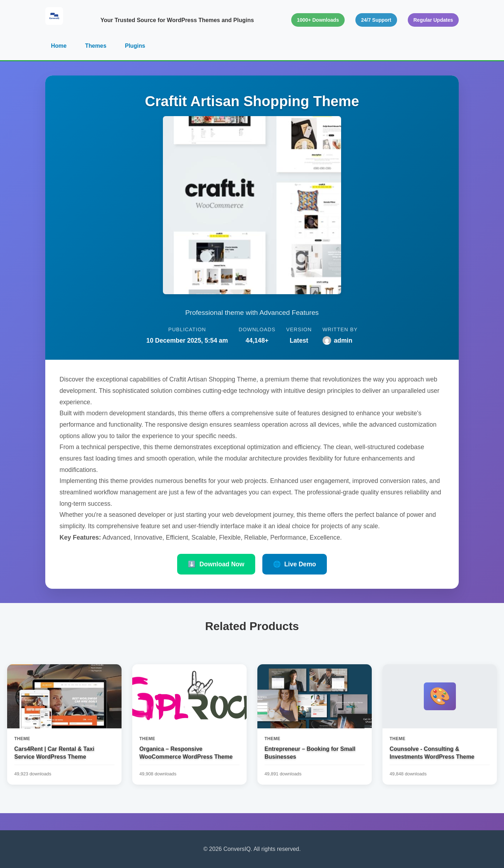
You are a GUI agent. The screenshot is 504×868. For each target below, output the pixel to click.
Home (59, 46)
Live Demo (295, 565)
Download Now (216, 565)
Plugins (136, 46)
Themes (96, 46)
